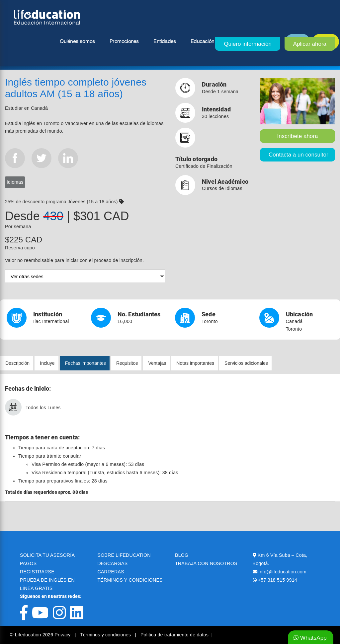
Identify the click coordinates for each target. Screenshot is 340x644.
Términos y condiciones (106, 635)
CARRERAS (111, 572)
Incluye (47, 363)
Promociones (124, 42)
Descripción (17, 363)
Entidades (165, 42)
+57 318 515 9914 (278, 580)
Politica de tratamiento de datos (174, 635)
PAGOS (28, 563)
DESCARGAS (113, 563)
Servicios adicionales (246, 363)
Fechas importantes (85, 363)
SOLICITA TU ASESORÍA (47, 555)
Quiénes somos (78, 42)
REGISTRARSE (37, 572)
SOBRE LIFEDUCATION (124, 555)
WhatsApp (310, 638)
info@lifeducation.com (283, 572)
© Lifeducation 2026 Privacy (41, 635)
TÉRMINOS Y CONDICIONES (130, 580)
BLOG (182, 555)
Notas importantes (195, 363)
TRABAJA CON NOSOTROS (206, 563)
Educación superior (212, 42)
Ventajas (157, 363)
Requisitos (127, 363)
